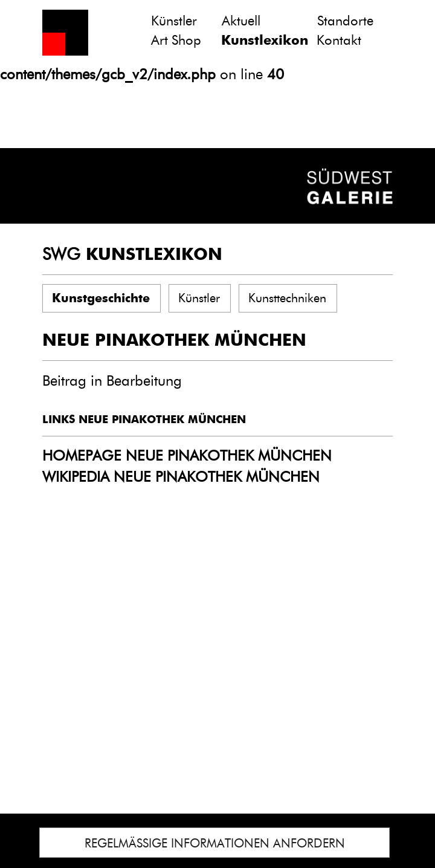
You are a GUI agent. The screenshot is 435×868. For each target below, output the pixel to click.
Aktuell (241, 21)
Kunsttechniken (287, 298)
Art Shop (176, 40)
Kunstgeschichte (101, 298)
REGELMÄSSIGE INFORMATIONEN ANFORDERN (215, 843)
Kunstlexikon (265, 40)
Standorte (345, 21)
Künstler (174, 21)
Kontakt (339, 40)
